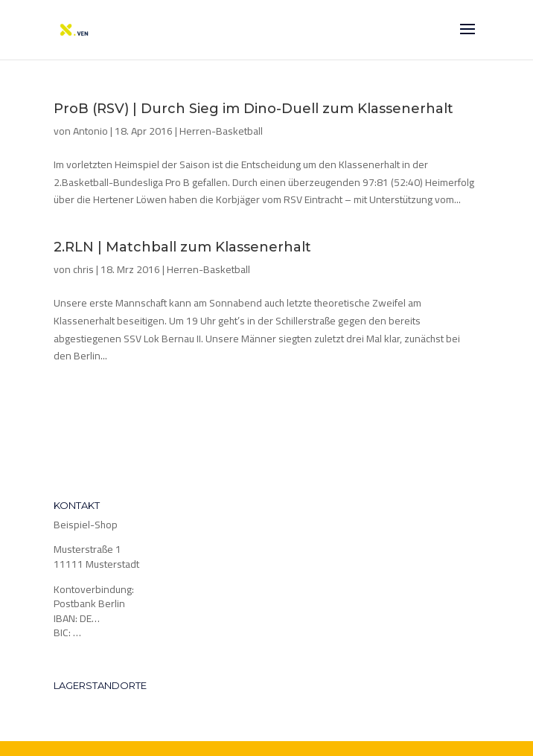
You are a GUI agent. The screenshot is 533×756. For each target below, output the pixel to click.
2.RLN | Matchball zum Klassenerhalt (182, 247)
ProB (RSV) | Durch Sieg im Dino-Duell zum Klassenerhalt (253, 109)
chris (83, 269)
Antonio (90, 131)
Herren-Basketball (221, 131)
